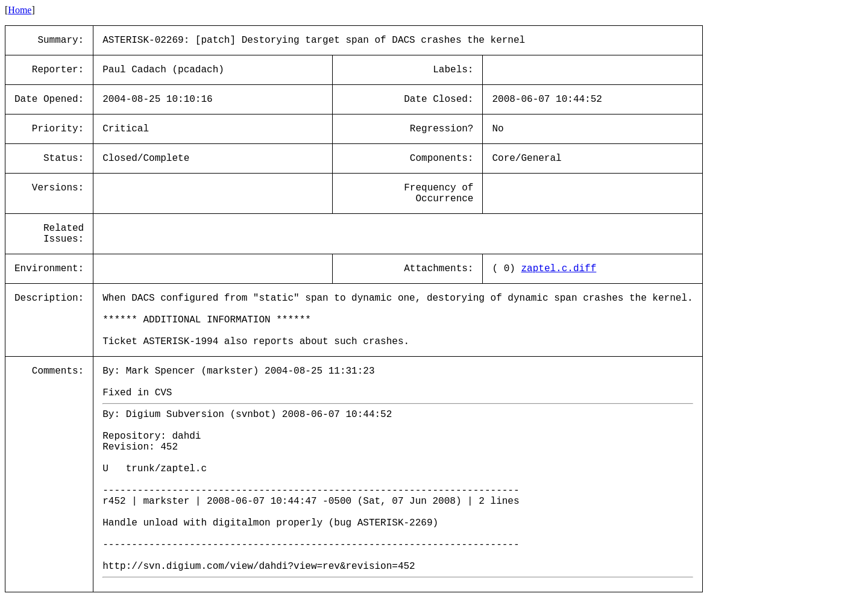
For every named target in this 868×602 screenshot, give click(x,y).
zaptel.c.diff (558, 269)
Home (20, 10)
